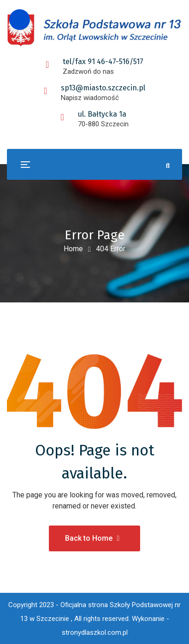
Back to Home (92, 538)
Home (73, 249)
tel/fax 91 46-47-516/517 (103, 62)
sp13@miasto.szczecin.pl (103, 88)
